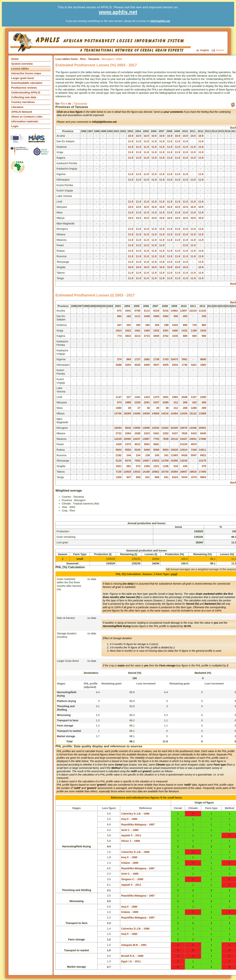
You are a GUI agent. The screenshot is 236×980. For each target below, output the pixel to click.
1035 (175, 336)
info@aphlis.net (160, 21)
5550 (128, 450)
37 (139, 408)
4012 (137, 444)
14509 (155, 413)
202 (195, 402)
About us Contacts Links (27, 117)
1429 (119, 444)
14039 (146, 413)
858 (157, 477)
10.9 (131, 136)
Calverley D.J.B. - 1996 (135, 814)
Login (15, 126)
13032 (137, 472)
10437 (137, 439)
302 (129, 325)
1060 (119, 408)
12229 (118, 439)
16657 (184, 472)
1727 (137, 359)
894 (129, 359)
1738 (156, 359)
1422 (147, 397)
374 (119, 359)
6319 (156, 311)
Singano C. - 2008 (132, 879)
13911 (202, 450)
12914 (184, 450)
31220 (184, 444)
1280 (194, 408)
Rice (83, 59)
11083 (174, 455)
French (218, 50)
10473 (174, 359)
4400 (147, 365)
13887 (146, 439)
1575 (194, 477)
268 (185, 402)
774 (119, 336)
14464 (174, 413)
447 (119, 325)
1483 (147, 331)
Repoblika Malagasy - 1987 (138, 824)
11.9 (131, 141)
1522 (128, 331)
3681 (156, 444)
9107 (175, 433)
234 (138, 455)
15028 (174, 450)
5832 (119, 450)
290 (138, 325)
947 (129, 477)
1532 (156, 331)
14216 (165, 413)
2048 (184, 397)
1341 (137, 397)
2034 (175, 365)
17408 (202, 472)
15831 (193, 439)
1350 (147, 466)
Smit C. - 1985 (130, 830)
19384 (174, 472)
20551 (202, 428)
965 (204, 325)
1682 (147, 359)
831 (147, 477)
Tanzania (94, 59)
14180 (146, 472)
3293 (128, 365)
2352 (165, 433)
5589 (156, 450)
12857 (184, 311)
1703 (165, 359)
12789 (165, 461)
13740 (118, 413)
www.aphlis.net (118, 12)
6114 (147, 311)
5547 (194, 455)
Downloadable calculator (27, 83)
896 (185, 325)
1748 (184, 365)
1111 (137, 316)
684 (119, 316)
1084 (156, 316)
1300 (119, 477)
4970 (194, 444)
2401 (156, 433)
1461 (137, 331)
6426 (184, 455)
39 (158, 408)
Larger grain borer (23, 78)
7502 (137, 461)
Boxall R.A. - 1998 (132, 956)
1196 (194, 331)
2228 (137, 402)
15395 (174, 461)
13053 (155, 461)
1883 (203, 365)
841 (166, 477)
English (203, 50)
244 (129, 455)
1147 (119, 397)
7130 (119, 472)
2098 (119, 365)
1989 (128, 402)
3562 (147, 444)
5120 (119, 461)
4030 (137, 365)
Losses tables (20, 69)
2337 (156, 402)
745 (195, 325)
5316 (165, 311)
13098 (146, 428)
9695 (203, 359)
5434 (184, 477)
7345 (194, 450)
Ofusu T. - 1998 (131, 841)
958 (204, 336)
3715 (147, 336)
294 (147, 325)
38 (129, 408)
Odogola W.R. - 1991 (134, 945)
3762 (165, 336)
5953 (165, 450)
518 (176, 466)
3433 (194, 433)
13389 (202, 413)
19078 (184, 428)
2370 (128, 444)
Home (15, 59)
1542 (203, 331)
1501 (165, 331)
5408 (147, 450)
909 (138, 477)
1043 (175, 325)
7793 (156, 439)
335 (204, 316)
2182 (119, 455)
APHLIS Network (22, 112)
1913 (119, 331)
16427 (184, 439)
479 (204, 466)
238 (147, 455)
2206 (203, 397)
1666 (175, 331)
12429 (184, 413)
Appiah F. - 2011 (131, 835)
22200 (174, 428)
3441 (128, 311)
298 (166, 325)
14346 (193, 428)
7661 (184, 359)
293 (185, 316)
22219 (193, 311)
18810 (193, 472)
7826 (184, 433)
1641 (194, 365)
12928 (127, 472)
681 (129, 466)
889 (185, 336)
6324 (175, 477)
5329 (137, 450)
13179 (202, 461)
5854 (203, 477)
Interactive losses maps (26, 73)
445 (185, 466)
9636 (128, 428)
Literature (17, 107)
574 (138, 466)
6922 (203, 455)
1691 (165, 397)
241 (166, 455)
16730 (165, 472)
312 (176, 402)
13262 (165, 428)
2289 (137, 433)
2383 (175, 397)
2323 (147, 433)
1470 (156, 397)
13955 (137, 428)
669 (195, 336)
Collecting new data (24, 97)
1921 (119, 466)
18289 (127, 413)
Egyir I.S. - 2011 (131, 961)
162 (129, 316)
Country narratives (23, 102)
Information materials (25, 121)
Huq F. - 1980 (129, 819)
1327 (194, 397)
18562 (155, 472)
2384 (128, 433)
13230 (184, 461)
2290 (165, 402)
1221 (156, 466)
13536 (155, 428)
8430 (203, 433)
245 (157, 455)
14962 (174, 311)
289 (204, 402)
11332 (202, 311)
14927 (146, 461)
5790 (137, 311)
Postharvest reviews (24, 88)
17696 (202, 439)
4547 (156, 365)
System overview (22, 64)
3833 (128, 336)
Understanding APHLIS (26, 92)
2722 (119, 433)
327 (129, 397)
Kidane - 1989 (130, 863)
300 (176, 316)
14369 (137, 413)
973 (119, 311)
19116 (174, 439)
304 (157, 325)
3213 (137, 336)
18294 (118, 428)
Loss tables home (67, 59)
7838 (165, 439)
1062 (165, 316)
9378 (128, 461)
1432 (184, 331)
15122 (193, 413)
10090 (127, 439)
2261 (147, 402)
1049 (147, 316)
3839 (156, 336)
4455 (165, 365)
